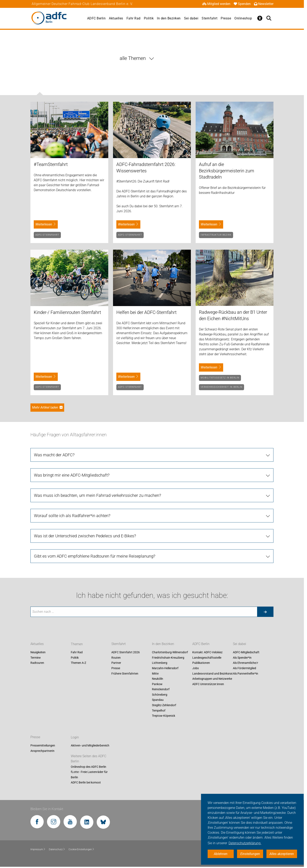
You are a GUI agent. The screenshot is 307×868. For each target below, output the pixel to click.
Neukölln (158, 679)
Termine (36, 658)
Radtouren (37, 663)
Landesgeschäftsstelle (207, 658)
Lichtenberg (160, 663)
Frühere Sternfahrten (125, 674)
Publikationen (201, 663)
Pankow (157, 684)
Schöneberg (160, 695)
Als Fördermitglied (244, 668)
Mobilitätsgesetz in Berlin (220, 378)
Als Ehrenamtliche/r (246, 663)
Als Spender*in (242, 658)
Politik (149, 18)
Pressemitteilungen (43, 746)
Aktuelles (116, 18)
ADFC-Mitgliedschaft (246, 652)
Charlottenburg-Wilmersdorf (170, 652)
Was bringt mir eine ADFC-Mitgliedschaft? (72, 475)
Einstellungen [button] (250, 854)
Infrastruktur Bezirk (216, 235)
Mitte (155, 674)
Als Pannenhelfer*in (246, 674)
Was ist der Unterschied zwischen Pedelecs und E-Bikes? (85, 536)
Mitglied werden (216, 4)
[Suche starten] (265, 612)
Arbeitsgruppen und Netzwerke (212, 679)
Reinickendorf (161, 689)
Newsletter (264, 4)
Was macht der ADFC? (54, 455)
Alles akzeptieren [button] (282, 854)
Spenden (242, 4)
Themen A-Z (78, 663)
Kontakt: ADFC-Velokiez (207, 652)
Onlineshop (243, 18)
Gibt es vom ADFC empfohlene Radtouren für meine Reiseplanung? (95, 556)
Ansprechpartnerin (42, 751)
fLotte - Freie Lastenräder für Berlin (89, 775)
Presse (226, 18)
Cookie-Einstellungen (81, 849)
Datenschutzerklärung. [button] (245, 843)
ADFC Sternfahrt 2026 (126, 652)
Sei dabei (191, 18)
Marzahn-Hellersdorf (165, 668)
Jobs (196, 668)
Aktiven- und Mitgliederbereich (90, 746)
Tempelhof (159, 711)
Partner (116, 663)
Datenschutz (57, 849)
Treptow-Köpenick (164, 716)
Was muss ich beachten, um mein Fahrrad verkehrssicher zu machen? (98, 495)
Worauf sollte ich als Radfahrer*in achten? (72, 516)
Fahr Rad (134, 18)
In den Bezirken (169, 18)
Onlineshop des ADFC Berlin (88, 767)
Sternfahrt (209, 18)
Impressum (38, 849)
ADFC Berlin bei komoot (86, 783)
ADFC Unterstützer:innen (208, 684)
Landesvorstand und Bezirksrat (212, 674)
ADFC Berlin (96, 18)
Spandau (158, 700)
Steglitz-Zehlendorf (164, 705)
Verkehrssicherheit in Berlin (222, 387)
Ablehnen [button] (221, 854)
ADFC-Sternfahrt (47, 235)
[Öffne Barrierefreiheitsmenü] (260, 18)
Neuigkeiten (38, 652)
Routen (116, 658)
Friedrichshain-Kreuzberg (168, 658)
